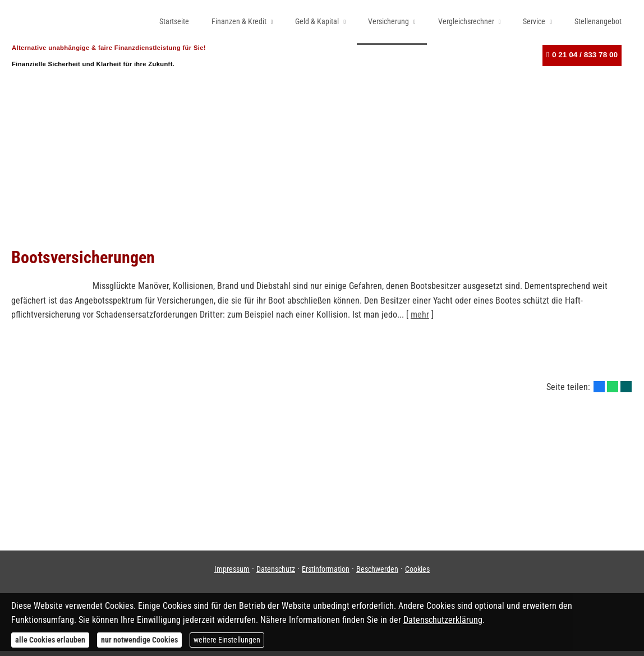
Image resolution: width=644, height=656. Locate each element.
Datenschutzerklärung (443, 620)
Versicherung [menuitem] (388, 21)
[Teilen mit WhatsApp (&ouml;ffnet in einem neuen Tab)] (613, 392)
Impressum (232, 574)
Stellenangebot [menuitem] (598, 21)
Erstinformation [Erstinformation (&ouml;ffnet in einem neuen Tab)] (326, 574)
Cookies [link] (417, 574)
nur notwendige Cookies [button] (139, 640)
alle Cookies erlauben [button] (50, 640)
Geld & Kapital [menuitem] (317, 21)
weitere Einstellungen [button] (227, 640)
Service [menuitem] (534, 21)
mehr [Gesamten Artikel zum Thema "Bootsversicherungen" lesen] (420, 320)
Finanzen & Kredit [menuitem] (239, 21)
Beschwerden (377, 574)
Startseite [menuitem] (174, 21)
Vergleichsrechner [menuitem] (466, 21)
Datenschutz (276, 574)
